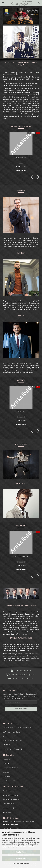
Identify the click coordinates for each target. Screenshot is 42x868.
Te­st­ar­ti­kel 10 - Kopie (21, 556)
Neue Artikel (7, 776)
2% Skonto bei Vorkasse (11, 799)
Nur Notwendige (21, 858)
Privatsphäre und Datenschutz (13, 741)
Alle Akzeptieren (21, 852)
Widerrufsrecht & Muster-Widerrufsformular (18, 728)
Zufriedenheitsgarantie (11, 808)
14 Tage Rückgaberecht (11, 795)
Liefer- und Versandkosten (12, 732)
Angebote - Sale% (9, 781)
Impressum (7, 745)
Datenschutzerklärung (14, 848)
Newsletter (7, 759)
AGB (4, 736)
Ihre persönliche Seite (10, 768)
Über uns (6, 764)
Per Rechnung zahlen (10, 791)
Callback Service (9, 804)
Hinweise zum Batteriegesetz (13, 749)
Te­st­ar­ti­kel (21, 412)
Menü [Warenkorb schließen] (3, 3)
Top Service (7, 812)
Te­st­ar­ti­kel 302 (21, 158)
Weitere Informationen (21, 864)
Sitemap (6, 772)
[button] (31, 177)
